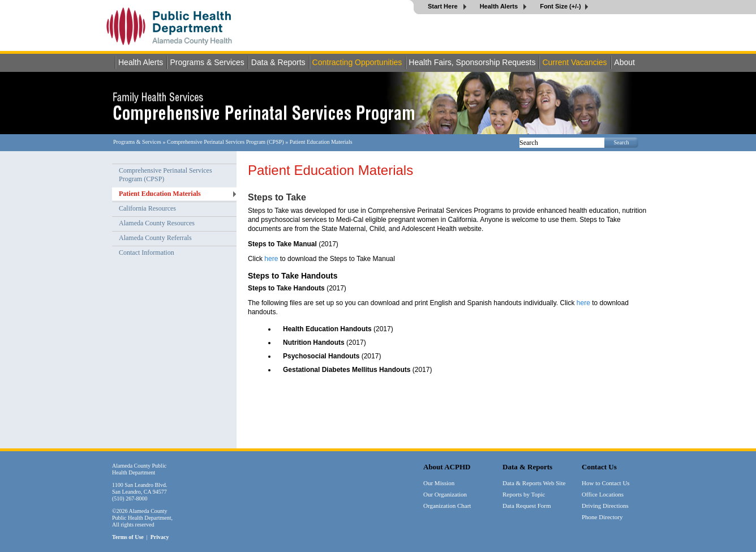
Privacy (160, 537)
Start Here (444, 6)
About (624, 62)
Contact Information (147, 253)
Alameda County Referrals (155, 238)
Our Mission (439, 483)
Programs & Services (207, 62)
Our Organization (445, 494)
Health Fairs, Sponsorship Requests (472, 62)
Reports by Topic (524, 494)
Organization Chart (447, 506)
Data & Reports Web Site (534, 483)
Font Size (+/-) (560, 6)
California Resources (147, 208)
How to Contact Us (606, 483)
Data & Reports (278, 62)
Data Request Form (527, 506)
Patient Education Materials (160, 194)
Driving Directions (605, 506)
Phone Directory (602, 517)
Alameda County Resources (157, 223)
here (271, 259)
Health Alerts (500, 6)
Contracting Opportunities (357, 62)
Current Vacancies (574, 62)
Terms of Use (128, 537)
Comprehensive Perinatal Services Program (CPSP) (225, 142)
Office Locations (603, 494)
